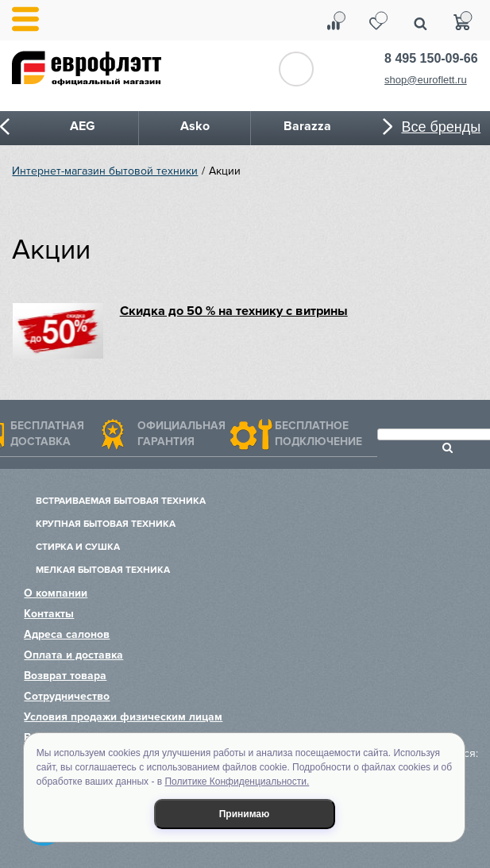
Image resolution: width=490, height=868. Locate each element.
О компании (56, 593)
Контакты (49, 614)
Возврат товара (65, 676)
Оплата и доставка (73, 655)
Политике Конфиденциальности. (237, 782)
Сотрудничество (67, 696)
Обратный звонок (296, 69)
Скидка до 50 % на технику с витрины (234, 311)
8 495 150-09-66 (431, 58)
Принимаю (245, 814)
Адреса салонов (67, 634)
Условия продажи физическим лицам (123, 717)
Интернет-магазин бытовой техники (105, 171)
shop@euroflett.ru (426, 80)
